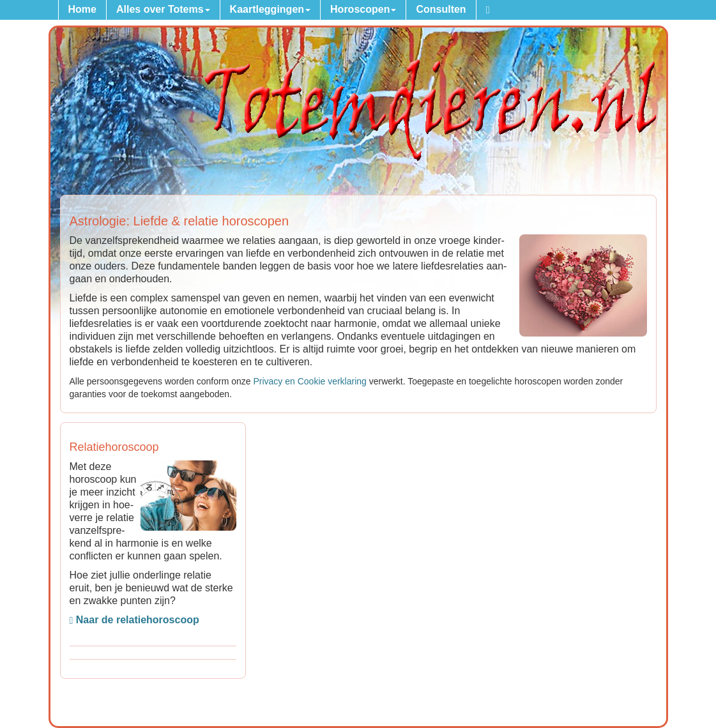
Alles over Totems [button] (163, 9)
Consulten (441, 9)
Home (82, 9)
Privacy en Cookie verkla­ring (309, 381)
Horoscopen (363, 9)
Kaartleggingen (270, 9)
